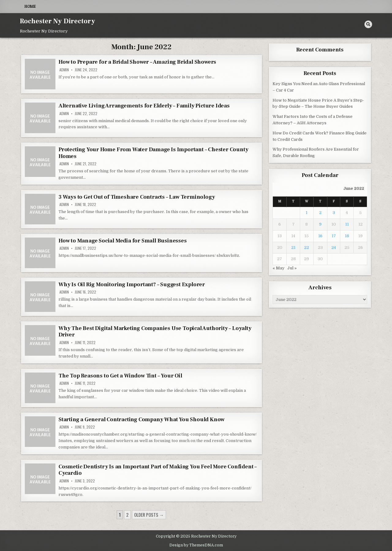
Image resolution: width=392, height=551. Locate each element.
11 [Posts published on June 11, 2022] (347, 224)
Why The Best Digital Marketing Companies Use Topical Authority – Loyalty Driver (155, 332)
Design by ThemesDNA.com (196, 545)
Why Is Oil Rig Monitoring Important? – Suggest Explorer (132, 285)
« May (279, 268)
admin (64, 70)
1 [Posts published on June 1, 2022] (307, 213)
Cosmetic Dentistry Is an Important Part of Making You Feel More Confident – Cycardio (158, 470)
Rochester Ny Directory (58, 21)
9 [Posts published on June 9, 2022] (320, 224)
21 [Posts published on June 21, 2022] (293, 247)
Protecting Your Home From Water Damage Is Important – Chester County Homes (153, 153)
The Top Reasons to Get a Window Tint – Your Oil (120, 376)
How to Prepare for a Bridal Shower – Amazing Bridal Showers (137, 62)
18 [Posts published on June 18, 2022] (347, 236)
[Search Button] (368, 24)
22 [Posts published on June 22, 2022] (307, 247)
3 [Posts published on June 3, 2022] (334, 213)
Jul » (292, 268)
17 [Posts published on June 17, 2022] (334, 236)
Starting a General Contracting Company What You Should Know (141, 420)
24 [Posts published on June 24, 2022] (334, 247)
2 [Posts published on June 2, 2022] (320, 213)
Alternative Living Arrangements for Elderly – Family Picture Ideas (144, 106)
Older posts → (149, 515)
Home (30, 6)
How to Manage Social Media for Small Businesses (123, 241)
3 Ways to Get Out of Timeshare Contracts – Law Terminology (137, 197)
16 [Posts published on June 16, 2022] (320, 236)
